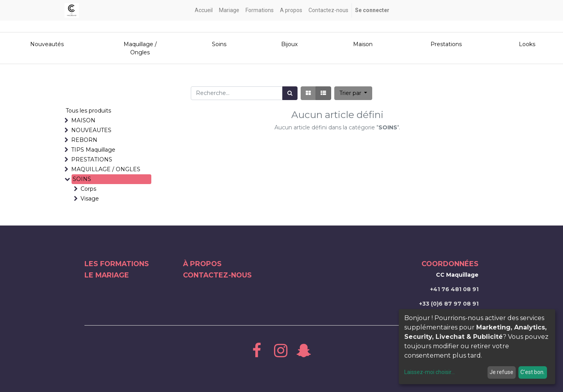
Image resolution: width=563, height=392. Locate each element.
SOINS (82, 179)
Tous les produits (88, 111)
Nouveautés (48, 44)
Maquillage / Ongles (140, 48)
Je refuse (501, 372)
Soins (219, 44)
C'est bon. (533, 372)
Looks (527, 44)
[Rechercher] (290, 93)
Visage (90, 199)
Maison (363, 44)
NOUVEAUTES (91, 130)
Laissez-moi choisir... (429, 372)
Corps (88, 189)
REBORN (84, 140)
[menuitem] (204, 10)
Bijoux (289, 44)
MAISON (83, 120)
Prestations (446, 44)
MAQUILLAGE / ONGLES (106, 169)
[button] (353, 93)
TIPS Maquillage (93, 150)
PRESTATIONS (92, 159)
